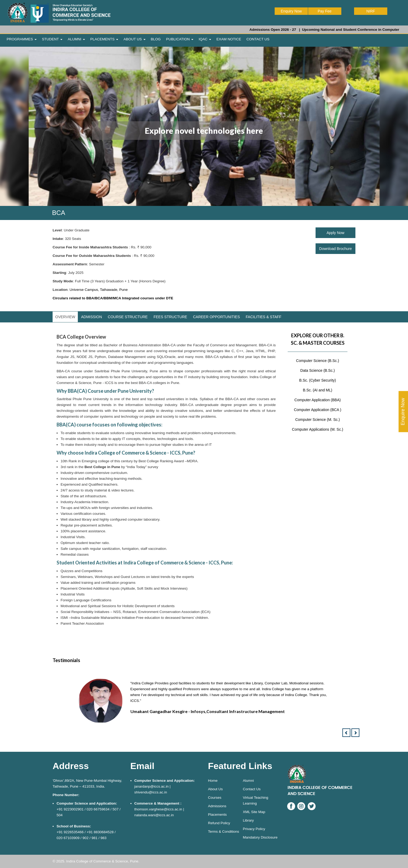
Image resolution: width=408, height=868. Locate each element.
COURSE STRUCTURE (128, 317)
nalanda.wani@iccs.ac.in (154, 815)
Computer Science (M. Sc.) (317, 420)
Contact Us (252, 789)
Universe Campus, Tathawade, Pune (99, 290)
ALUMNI (76, 39)
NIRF (371, 11)
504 (60, 815)
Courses (215, 798)
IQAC (205, 39)
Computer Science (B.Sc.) (318, 361)
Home (213, 781)
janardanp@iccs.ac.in (152, 786)
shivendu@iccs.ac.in (151, 792)
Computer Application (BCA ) (317, 410)
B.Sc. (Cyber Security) (317, 380)
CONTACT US (258, 39)
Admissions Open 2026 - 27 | (282, 30)
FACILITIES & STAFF (263, 317)
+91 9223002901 (70, 809)
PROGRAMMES (22, 39)
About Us (215, 789)
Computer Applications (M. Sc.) (318, 429)
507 (116, 809)
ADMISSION (92, 317)
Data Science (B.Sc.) (318, 370)
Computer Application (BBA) (317, 400)
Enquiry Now (291, 11)
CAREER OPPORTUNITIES (216, 317)
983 (103, 838)
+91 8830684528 (100, 832)
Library (248, 820)
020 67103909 (68, 838)
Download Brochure (336, 249)
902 (86, 838)
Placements (217, 815)
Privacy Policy (254, 829)
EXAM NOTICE (229, 39)
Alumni (248, 781)
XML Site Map (254, 812)
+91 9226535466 (70, 832)
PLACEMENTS (104, 39)
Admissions (217, 806)
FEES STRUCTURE (170, 317)
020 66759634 (98, 809)
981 (94, 838)
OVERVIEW (65, 317)
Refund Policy (219, 823)
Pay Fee (325, 11)
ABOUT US (135, 39)
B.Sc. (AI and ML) (317, 390)
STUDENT (52, 39)
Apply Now (336, 233)
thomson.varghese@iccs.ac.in (158, 809)
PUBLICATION (180, 39)
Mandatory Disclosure (260, 837)
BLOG (156, 39)
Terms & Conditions (224, 832)
